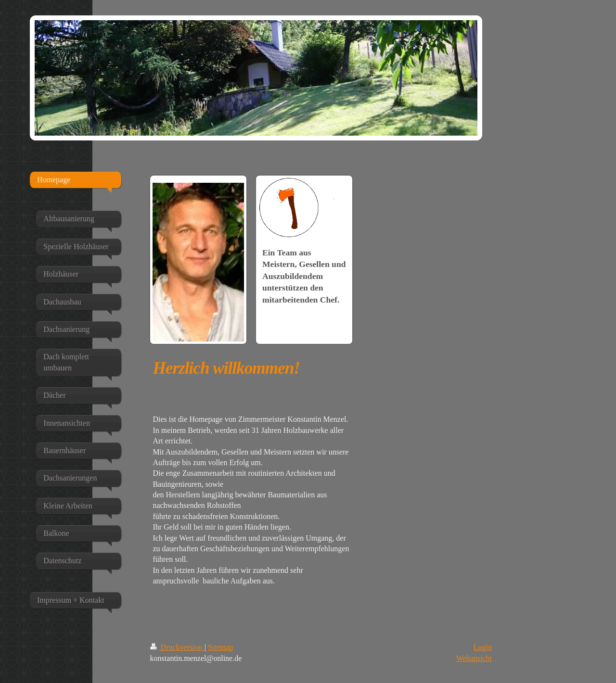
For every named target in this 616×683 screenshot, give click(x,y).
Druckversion (177, 647)
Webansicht (474, 658)
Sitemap (220, 647)
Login (483, 647)
